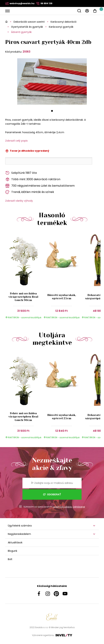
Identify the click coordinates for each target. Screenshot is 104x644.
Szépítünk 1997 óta (21, 173)
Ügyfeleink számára (20, 526)
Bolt (10, 559)
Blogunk (13, 551)
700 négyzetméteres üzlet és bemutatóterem (40, 186)
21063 (27, 52)
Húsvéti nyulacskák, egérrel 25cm (61, 297)
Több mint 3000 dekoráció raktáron (33, 179)
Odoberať (52, 494)
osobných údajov (62, 507)
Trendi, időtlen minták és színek (30, 192)
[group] (24, 278)
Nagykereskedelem (19, 534)
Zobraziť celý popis (16, 141)
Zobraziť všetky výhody (19, 201)
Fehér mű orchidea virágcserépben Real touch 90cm (23, 297)
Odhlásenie (79, 507)
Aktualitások (15, 542)
